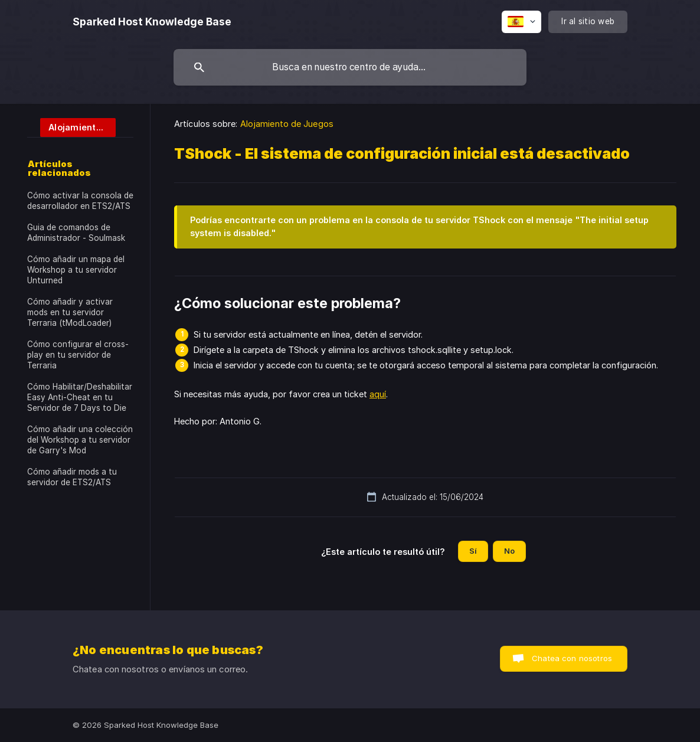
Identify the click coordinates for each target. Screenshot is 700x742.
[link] (71, 127)
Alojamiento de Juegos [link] (287, 124)
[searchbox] (350, 67)
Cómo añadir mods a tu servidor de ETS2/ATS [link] (72, 477)
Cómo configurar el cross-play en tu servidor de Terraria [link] (78, 355)
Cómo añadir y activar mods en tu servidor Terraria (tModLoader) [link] (70, 312)
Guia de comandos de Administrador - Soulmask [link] (76, 233)
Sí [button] (473, 551)
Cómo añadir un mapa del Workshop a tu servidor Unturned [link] (76, 270)
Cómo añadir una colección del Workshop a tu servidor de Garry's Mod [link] (80, 440)
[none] (152, 22)
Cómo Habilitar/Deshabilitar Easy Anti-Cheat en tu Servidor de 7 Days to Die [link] (80, 397)
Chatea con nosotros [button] (572, 658)
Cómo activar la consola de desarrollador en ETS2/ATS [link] (80, 201)
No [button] (509, 551)
